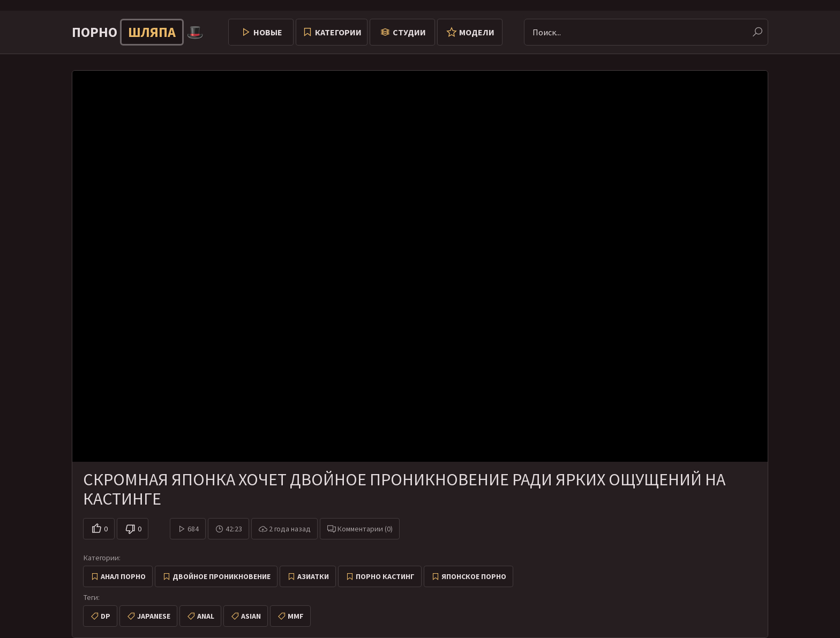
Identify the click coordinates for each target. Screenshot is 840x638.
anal (206, 616)
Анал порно (123, 576)
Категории (338, 32)
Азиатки (313, 576)
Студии (409, 32)
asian (251, 616)
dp (106, 616)
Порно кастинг (385, 576)
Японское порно (474, 576)
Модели (477, 32)
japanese (154, 616)
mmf (296, 616)
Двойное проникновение (222, 576)
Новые (268, 32)
